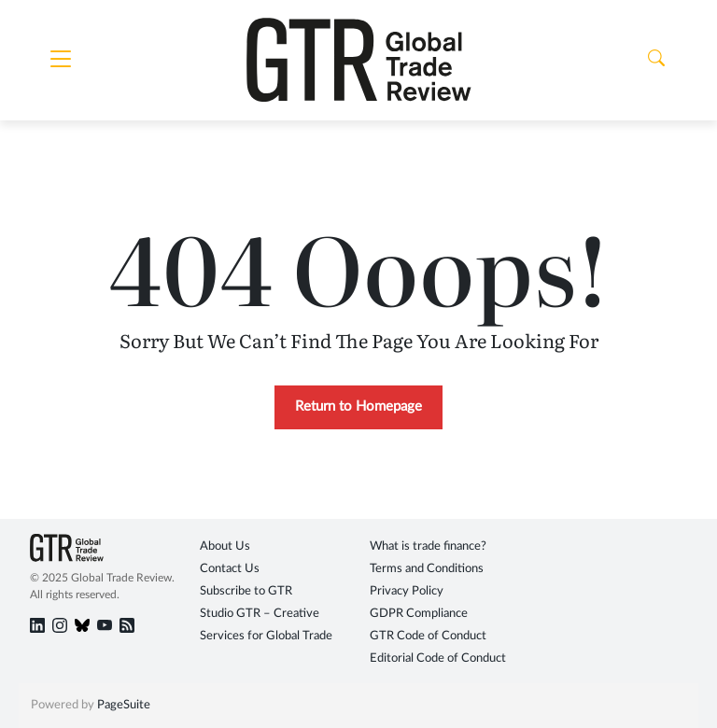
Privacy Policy (407, 591)
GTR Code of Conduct (428, 636)
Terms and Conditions (427, 569)
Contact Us (230, 569)
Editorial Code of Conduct (438, 658)
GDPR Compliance (419, 614)
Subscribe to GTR (246, 591)
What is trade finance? (428, 546)
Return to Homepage (358, 406)
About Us (225, 546)
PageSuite (124, 705)
